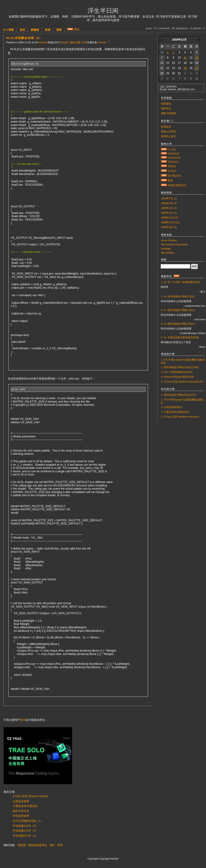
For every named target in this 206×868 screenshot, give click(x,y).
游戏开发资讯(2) (177, 185)
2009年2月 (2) (169, 208)
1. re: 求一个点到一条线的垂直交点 (181, 282)
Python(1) (173, 162)
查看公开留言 (169, 131)
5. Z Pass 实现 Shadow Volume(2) (180, 417)
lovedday (166, 249)
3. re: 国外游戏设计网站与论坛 (178, 310)
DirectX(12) (174, 158)
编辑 (72, 42)
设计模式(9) (174, 176)
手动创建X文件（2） (25, 831)
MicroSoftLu (168, 253)
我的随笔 (166, 104)
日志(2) (172, 171)
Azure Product (169, 240)
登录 (23, 720)
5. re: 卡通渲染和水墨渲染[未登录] (180, 337)
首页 (22, 30)
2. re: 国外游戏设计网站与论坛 (178, 296)
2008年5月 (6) (169, 227)
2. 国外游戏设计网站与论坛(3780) (180, 367)
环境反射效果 (21, 816)
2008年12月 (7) (170, 218)
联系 (48, 30)
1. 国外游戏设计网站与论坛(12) (179, 395)
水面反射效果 (21, 801)
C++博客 (9, 30)
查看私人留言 (169, 136)
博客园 (22, 845)
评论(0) (64, 42)
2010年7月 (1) (169, 198)
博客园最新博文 (38, 845)
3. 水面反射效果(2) (172, 407)
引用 (84, 42)
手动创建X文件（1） (25, 836)
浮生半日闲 (103, 11)
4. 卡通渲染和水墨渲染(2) (175, 412)
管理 (59, 30)
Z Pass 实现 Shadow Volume (30, 796)
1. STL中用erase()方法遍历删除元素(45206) (183, 361)
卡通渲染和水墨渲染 (25, 806)
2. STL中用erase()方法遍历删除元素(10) (182, 401)
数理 (170, 180)
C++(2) (172, 149)
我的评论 (166, 108)
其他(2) (172, 166)
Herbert (42, 42)
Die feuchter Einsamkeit (174, 244)
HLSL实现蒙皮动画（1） (28, 821)
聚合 (77, 29)
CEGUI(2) (173, 154)
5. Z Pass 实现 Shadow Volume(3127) (182, 382)
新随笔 (35, 30)
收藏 (78, 42)
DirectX (102, 42)
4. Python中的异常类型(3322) (177, 377)
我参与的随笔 (169, 113)
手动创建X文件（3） (25, 826)
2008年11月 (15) (170, 222)
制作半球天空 (21, 811)
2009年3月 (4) (169, 203)
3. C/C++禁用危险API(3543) (177, 372)
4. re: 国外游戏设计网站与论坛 (178, 324)
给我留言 (166, 127)
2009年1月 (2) (169, 213)
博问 (52, 845)
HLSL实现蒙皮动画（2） (24, 38)
